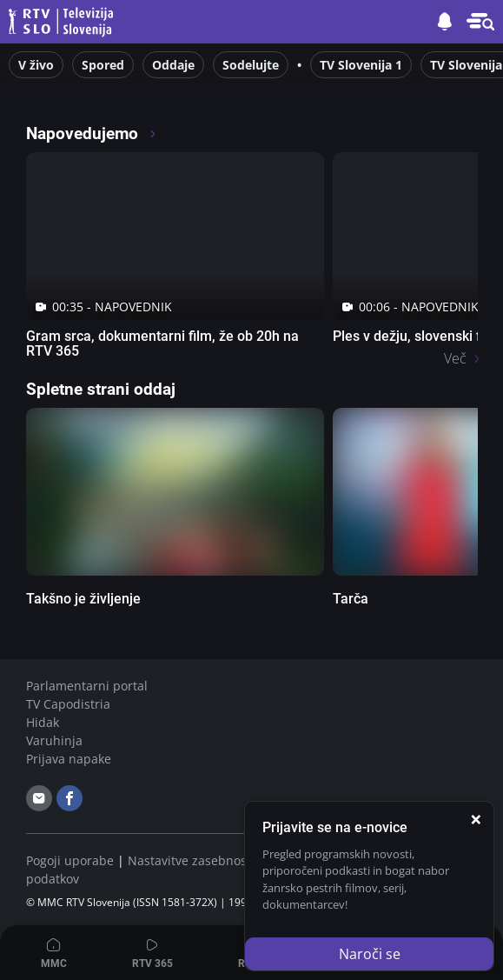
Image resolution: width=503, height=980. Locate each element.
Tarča (351, 599)
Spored (103, 65)
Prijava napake (69, 759)
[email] (39, 798)
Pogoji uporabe (70, 860)
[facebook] (69, 798)
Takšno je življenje (83, 599)
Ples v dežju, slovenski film (416, 336)
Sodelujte (251, 65)
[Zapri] (476, 819)
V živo (36, 65)
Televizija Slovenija (63, 22)
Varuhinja (54, 740)
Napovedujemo (92, 133)
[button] (480, 22)
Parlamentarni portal (87, 686)
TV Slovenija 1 (361, 65)
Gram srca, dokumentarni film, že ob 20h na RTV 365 (162, 343)
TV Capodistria (68, 704)
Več (455, 358)
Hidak (43, 722)
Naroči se (370, 954)
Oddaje (173, 65)
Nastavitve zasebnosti (191, 860)
